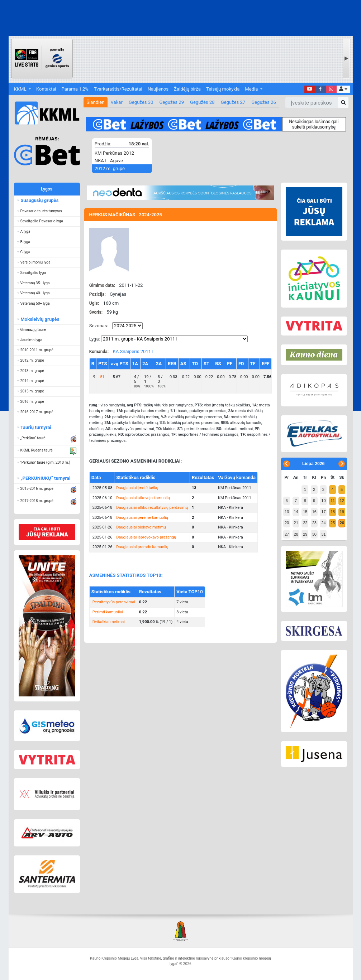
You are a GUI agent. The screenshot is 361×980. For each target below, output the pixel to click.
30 (314, 534)
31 (323, 534)
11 (333, 501)
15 (305, 512)
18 (333, 512)
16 (314, 512)
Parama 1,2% (75, 89)
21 (296, 523)
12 (342, 501)
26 (342, 523)
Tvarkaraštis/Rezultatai (118, 89)
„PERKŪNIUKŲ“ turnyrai (45, 478)
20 (287, 523)
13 (287, 512)
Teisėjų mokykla (223, 89)
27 (287, 534)
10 (323, 501)
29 (305, 534)
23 (314, 523)
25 (333, 523)
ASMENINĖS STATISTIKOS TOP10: (126, 575)
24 (323, 523)
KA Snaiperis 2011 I (133, 351)
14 (296, 512)
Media (252, 89)
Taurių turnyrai (36, 427)
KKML (21, 89)
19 (342, 512)
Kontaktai (46, 89)
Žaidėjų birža (187, 89)
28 (296, 534)
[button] (343, 89)
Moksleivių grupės (40, 319)
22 (305, 523)
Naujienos (158, 89)
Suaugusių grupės (39, 200)
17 (323, 512)
